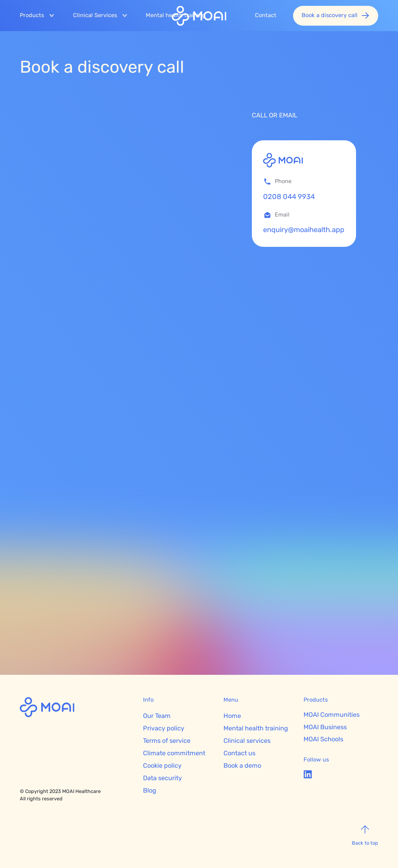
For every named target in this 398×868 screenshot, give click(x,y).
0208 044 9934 (289, 197)
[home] (199, 17)
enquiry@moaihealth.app (304, 230)
